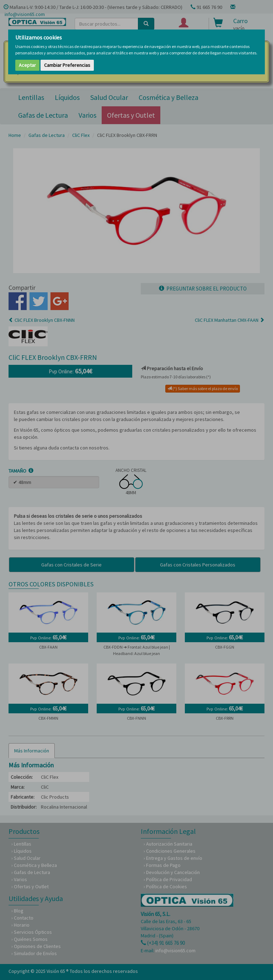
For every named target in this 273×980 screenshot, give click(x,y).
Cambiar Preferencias (67, 65)
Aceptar (27, 65)
